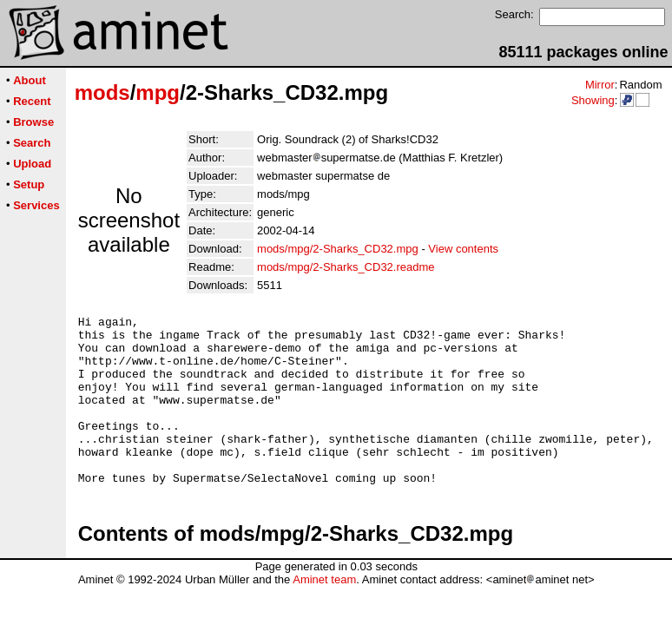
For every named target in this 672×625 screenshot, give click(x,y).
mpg (158, 92)
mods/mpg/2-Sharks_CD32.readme (346, 267)
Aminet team (324, 613)
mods (102, 92)
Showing (593, 100)
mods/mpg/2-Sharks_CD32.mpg (338, 249)
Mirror (600, 85)
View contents (463, 249)
